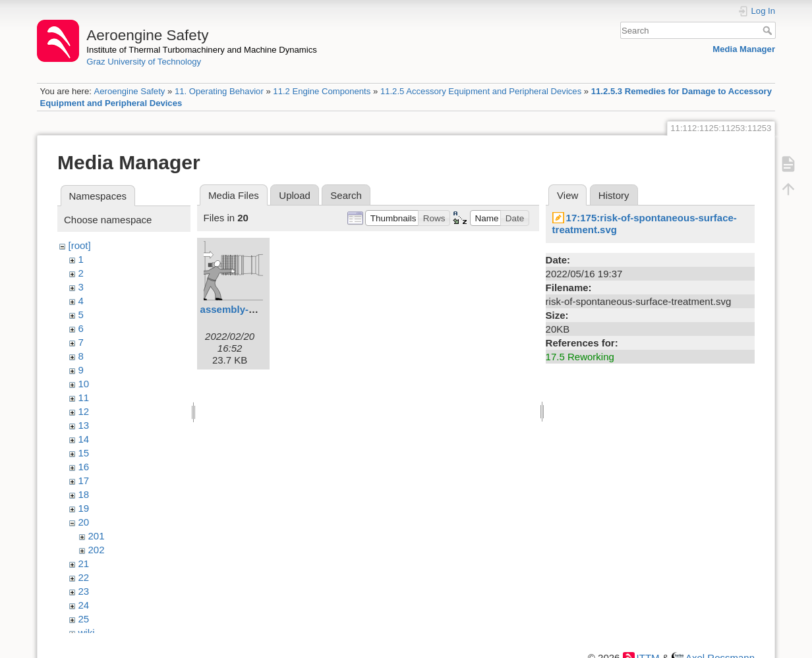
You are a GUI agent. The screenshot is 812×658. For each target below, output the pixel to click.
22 (84, 577)
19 (84, 508)
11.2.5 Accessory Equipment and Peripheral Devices (481, 91)
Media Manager (744, 49)
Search (769, 30)
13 (84, 425)
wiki (87, 633)
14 (84, 439)
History (614, 195)
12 (84, 411)
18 (84, 494)
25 (84, 619)
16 (84, 467)
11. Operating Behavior (219, 91)
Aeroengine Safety (129, 91)
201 (97, 536)
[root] (80, 245)
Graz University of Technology (144, 62)
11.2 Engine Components (322, 91)
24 (84, 605)
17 (84, 480)
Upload (295, 195)
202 (97, 550)
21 (84, 563)
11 (84, 398)
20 (84, 522)
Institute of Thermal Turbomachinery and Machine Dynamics (202, 50)
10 (84, 384)
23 (84, 591)
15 (84, 453)
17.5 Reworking (580, 357)
